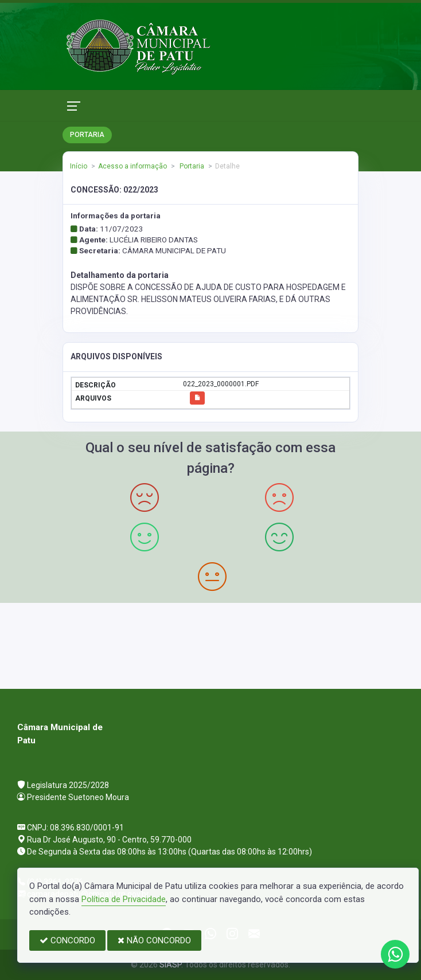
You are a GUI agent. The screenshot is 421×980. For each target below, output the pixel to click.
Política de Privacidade (124, 899)
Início (79, 166)
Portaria (191, 166)
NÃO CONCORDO (154, 940)
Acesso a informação (132, 166)
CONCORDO (67, 940)
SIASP (170, 965)
